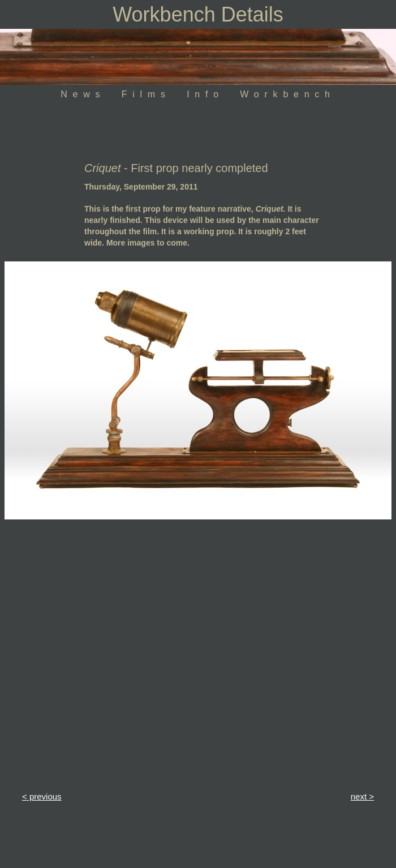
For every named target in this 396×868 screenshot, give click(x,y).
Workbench (287, 94)
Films (146, 94)
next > (362, 796)
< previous (42, 796)
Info (205, 94)
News (83, 94)
